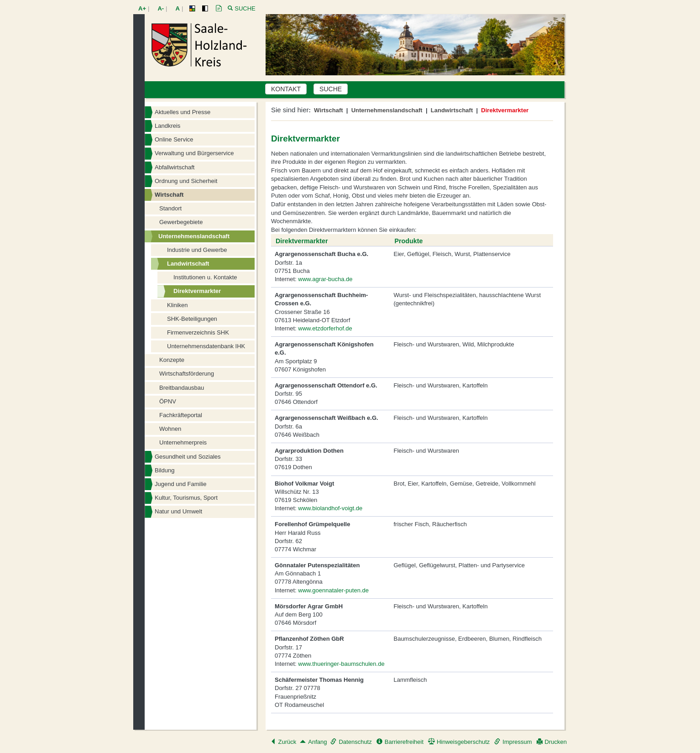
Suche (245, 8)
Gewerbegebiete (181, 222)
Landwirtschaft (188, 264)
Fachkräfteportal (181, 415)
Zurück (283, 742)
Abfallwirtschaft (175, 167)
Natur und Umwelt (178, 511)
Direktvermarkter (197, 291)
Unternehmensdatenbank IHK (206, 346)
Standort (170, 208)
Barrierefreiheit (400, 742)
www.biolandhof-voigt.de (330, 508)
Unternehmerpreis (183, 442)
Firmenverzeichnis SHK (198, 332)
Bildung (165, 470)
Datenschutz (351, 742)
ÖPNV (168, 401)
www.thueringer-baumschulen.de (341, 664)
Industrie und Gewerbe (197, 250)
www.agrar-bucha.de (325, 279)
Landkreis (167, 126)
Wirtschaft (169, 195)
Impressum (513, 742)
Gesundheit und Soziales (188, 457)
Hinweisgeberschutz (459, 742)
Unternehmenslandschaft (194, 236)
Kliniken (178, 305)
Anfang (313, 742)
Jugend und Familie (180, 484)
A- (161, 8)
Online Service (174, 139)
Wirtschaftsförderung (187, 374)
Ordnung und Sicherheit (186, 181)
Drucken (552, 742)
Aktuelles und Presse (183, 112)
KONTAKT (286, 89)
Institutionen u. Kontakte (205, 277)
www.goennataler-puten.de (333, 590)
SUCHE (331, 89)
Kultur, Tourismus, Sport (186, 498)
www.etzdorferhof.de (325, 328)
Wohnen (170, 429)
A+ (142, 8)
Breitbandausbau (182, 388)
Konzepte (172, 360)
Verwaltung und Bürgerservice (194, 153)
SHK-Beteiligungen (192, 319)
